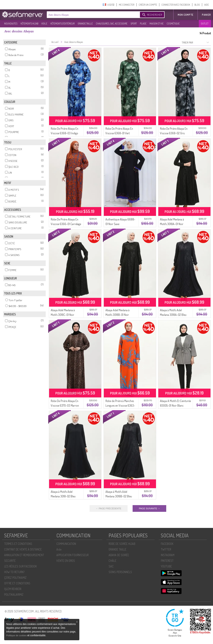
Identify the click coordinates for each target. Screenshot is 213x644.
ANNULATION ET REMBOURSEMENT (24, 555)
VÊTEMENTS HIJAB (29, 24)
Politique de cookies (17, 635)
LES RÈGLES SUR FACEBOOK (20, 566)
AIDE (207, 5)
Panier (206, 15)
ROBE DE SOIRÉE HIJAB (122, 544)
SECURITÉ (10, 561)
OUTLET (205, 24)
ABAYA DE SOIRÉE (119, 555)
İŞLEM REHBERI (13, 589)
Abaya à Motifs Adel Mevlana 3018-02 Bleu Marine (63, 496)
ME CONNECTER (127, 5)
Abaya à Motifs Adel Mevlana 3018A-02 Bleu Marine (173, 315)
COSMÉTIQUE (173, 24)
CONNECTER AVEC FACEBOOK (176, 5)
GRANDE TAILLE (85, 24)
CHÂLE (112, 561)
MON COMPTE (186, 15)
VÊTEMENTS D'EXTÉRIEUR (62, 24)
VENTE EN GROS (66, 561)
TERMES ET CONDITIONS (18, 544)
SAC (111, 566)
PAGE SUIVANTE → (149, 508)
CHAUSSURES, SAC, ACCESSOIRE (112, 24)
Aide (59, 549)
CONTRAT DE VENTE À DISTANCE (23, 549)
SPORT (134, 24)
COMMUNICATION (66, 544)
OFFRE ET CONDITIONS (17, 583)
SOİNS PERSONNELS (120, 572)
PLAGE (143, 24)
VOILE (44, 24)
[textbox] (92, 15)
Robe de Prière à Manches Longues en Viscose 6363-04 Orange (120, 405)
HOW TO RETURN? (14, 572)
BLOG (197, 5)
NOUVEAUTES (11, 24)
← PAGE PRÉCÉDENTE (109, 508)
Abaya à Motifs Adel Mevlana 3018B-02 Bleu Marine (119, 496)
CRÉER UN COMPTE (148, 5)
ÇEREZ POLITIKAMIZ (15, 578)
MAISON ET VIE (157, 24)
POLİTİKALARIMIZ (14, 595)
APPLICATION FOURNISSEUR (72, 555)
